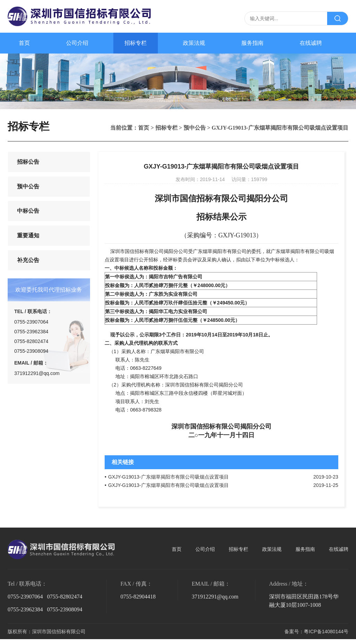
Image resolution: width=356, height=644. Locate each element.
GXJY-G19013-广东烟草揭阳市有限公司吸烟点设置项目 (168, 477)
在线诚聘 (311, 43)
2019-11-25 (326, 485)
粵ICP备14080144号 (326, 631)
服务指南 (252, 43)
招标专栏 (136, 43)
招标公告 (28, 163)
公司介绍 (77, 43)
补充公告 (28, 276)
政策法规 (194, 43)
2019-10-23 (326, 477)
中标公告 (28, 219)
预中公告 (195, 128)
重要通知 (28, 248)
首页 (24, 43)
